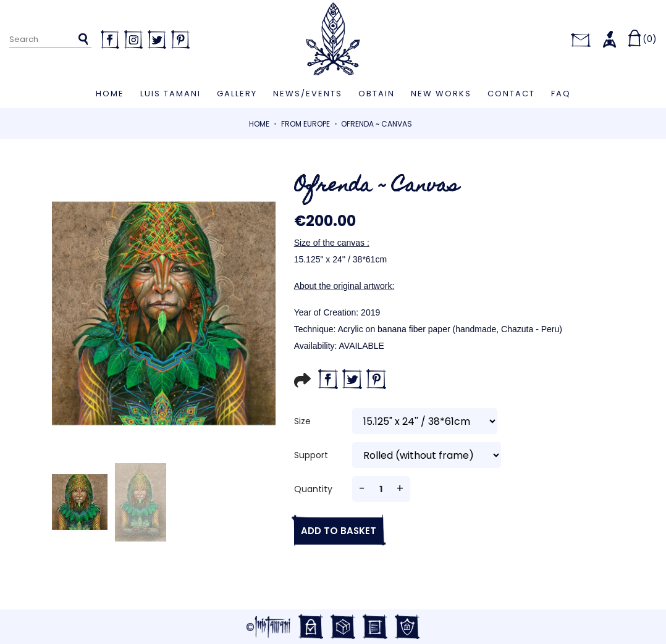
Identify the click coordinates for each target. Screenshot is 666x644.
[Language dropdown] (551, 39)
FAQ (561, 94)
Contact (511, 94)
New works (441, 94)
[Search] (50, 40)
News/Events (308, 94)
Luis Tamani (171, 94)
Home (110, 94)
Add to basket (335, 530)
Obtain (377, 94)
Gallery (237, 94)
